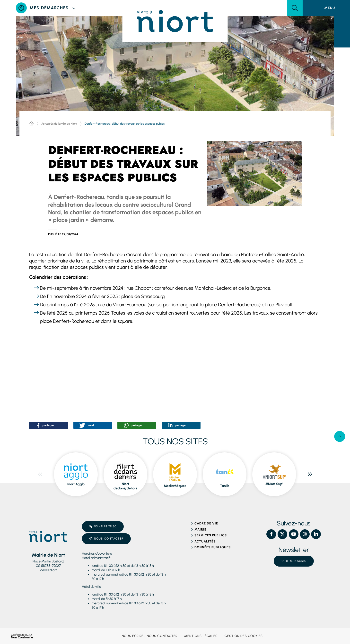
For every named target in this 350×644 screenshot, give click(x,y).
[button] (295, 8)
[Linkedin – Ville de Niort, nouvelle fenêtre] (316, 534)
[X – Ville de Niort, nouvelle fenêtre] (282, 534)
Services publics (211, 535)
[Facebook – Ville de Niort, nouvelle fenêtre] (271, 534)
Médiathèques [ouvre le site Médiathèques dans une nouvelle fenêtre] (175, 486)
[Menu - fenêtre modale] (326, 8)
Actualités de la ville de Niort (59, 124)
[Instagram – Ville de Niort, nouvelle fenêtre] (305, 534)
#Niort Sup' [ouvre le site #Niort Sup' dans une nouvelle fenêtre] (274, 484)
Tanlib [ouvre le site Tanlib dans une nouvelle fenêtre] (225, 486)
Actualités (205, 541)
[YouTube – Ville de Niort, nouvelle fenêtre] (294, 534)
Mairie (200, 529)
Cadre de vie (206, 523)
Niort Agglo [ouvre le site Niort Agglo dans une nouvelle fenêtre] (76, 484)
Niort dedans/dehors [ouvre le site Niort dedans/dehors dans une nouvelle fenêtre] (125, 486)
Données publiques (213, 547)
